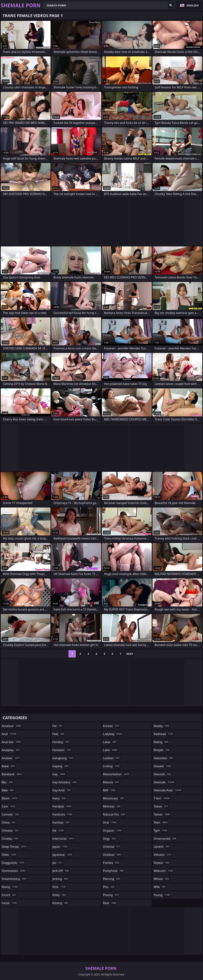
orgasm (113, 831)
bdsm (10, 798)
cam (9, 806)
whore (162, 879)
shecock (163, 774)
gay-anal (62, 790)
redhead (164, 734)
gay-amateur (65, 782)
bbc (8, 782)
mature (111, 782)
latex (110, 742)
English (193, 5)
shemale (164, 782)
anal (9, 734)
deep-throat (14, 847)
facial (10, 903)
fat (58, 726)
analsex (11, 758)
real (110, 903)
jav (58, 863)
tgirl (161, 831)
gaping (61, 766)
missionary (114, 798)
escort (9, 895)
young (162, 895)
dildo (9, 855)
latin (111, 750)
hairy (59, 798)
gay (59, 774)
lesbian (112, 758)
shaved (163, 766)
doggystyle (13, 863)
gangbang (63, 758)
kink (59, 887)
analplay (11, 750)
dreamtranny (14, 879)
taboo (161, 806)
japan (60, 847)
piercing (112, 879)
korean (111, 726)
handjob (62, 806)
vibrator (163, 855)
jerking (61, 879)
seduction (164, 758)
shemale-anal (168, 790)
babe (9, 766)
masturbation (116, 774)
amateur (12, 726)
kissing (61, 903)
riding (161, 742)
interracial (64, 839)
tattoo (162, 814)
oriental (112, 847)
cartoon (11, 814)
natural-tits (114, 814)
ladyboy (113, 734)
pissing (111, 895)
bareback (12, 774)
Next (130, 654)
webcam (164, 871)
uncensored (165, 839)
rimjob (162, 750)
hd (58, 831)
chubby (10, 839)
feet (59, 734)
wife (160, 887)
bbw (8, 790)
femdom (62, 750)
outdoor (112, 855)
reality (162, 726)
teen (161, 822)
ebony (10, 887)
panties (112, 863)
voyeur (162, 863)
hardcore (63, 814)
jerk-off (61, 871)
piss (109, 887)
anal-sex (12, 742)
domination (14, 871)
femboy (61, 742)
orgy (110, 839)
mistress (112, 806)
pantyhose (114, 871)
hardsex (62, 822)
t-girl (162, 798)
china (9, 822)
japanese (63, 855)
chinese (11, 831)
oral (110, 822)
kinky (59, 895)
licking (112, 766)
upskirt (162, 847)
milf (110, 790)
